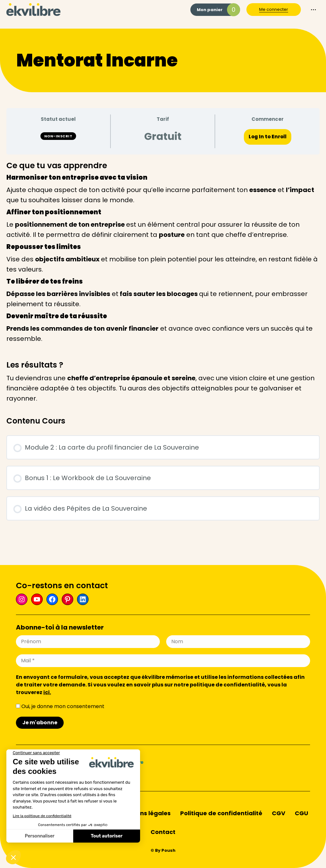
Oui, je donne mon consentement (60, 706)
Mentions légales (145, 813)
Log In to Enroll (268, 137)
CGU (301, 813)
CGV (279, 813)
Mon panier (218, 10)
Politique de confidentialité (221, 813)
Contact (163, 832)
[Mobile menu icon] (313, 10)
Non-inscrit (58, 136)
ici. (47, 692)
